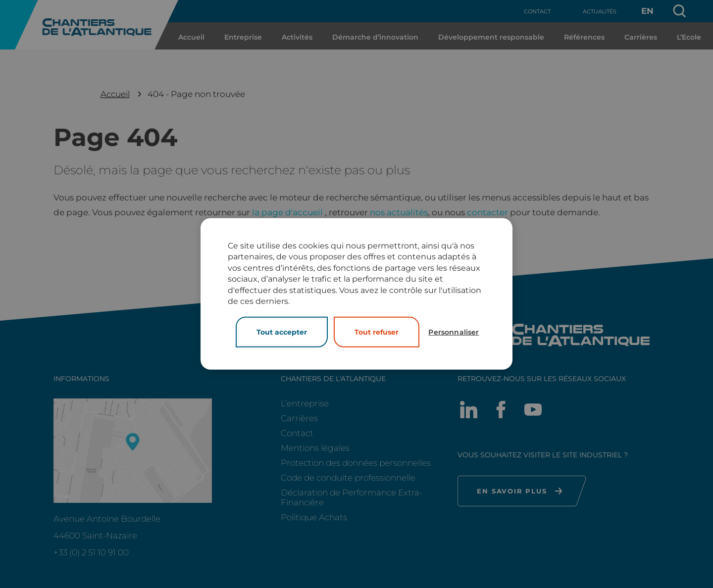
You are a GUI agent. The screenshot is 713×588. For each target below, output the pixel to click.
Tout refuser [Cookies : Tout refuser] (377, 332)
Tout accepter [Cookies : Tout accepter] (282, 332)
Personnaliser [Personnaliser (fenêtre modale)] (454, 332)
